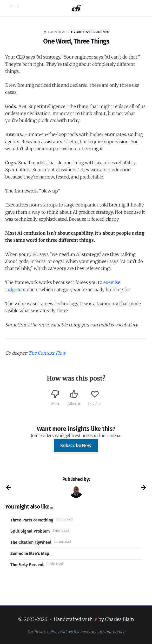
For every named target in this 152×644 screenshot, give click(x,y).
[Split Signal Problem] (76, 531)
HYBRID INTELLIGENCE (90, 32)
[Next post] (143, 488)
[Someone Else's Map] (76, 554)
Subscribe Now (76, 445)
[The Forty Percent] (76, 565)
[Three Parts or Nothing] (76, 520)
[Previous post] (9, 488)
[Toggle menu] (14, 6)
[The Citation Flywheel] (76, 543)
